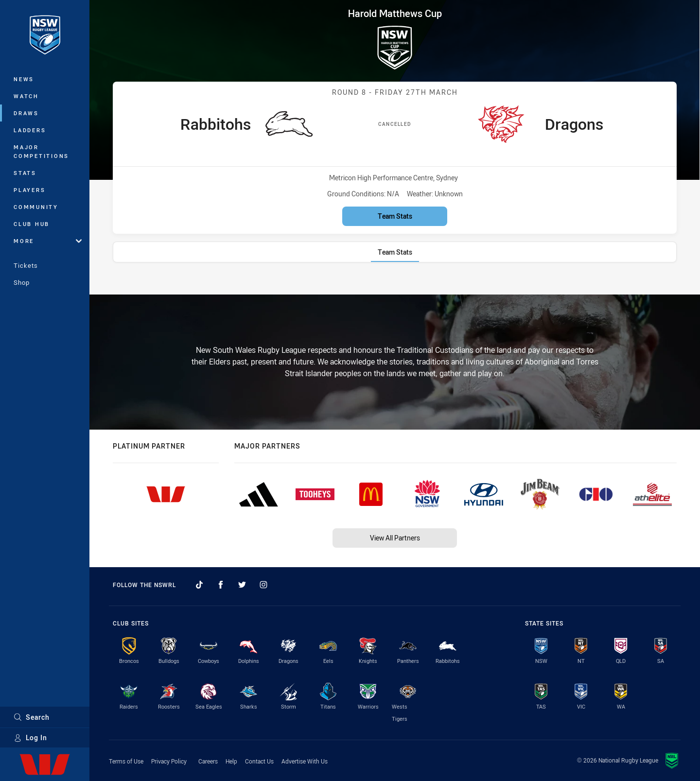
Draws (26, 113)
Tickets (26, 265)
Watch (26, 96)
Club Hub (32, 224)
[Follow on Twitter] (242, 585)
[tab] (395, 252)
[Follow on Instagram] (263, 585)
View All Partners (395, 538)
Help (231, 761)
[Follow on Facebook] (221, 585)
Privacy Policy (169, 761)
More (48, 241)
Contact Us (259, 761)
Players (29, 190)
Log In (30, 738)
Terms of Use (126, 761)
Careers (208, 761)
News (24, 79)
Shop (22, 282)
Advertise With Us (305, 761)
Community (36, 207)
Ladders (30, 130)
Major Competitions (41, 151)
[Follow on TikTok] (199, 585)
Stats (25, 173)
